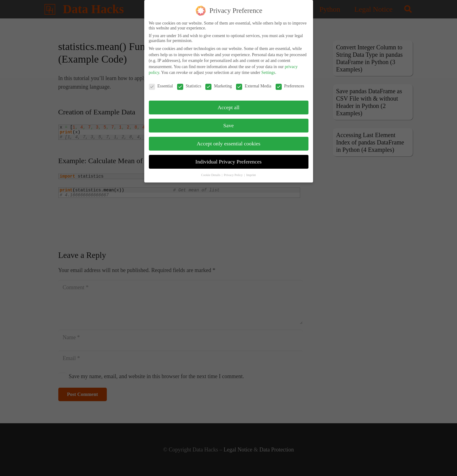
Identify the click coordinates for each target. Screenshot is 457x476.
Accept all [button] (228, 104)
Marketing (219, 83)
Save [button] (228, 122)
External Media (254, 83)
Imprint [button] (251, 171)
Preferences (290, 83)
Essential (161, 83)
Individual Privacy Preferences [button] (229, 158)
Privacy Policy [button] (234, 171)
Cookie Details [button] (211, 171)
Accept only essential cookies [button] (229, 140)
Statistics (189, 83)
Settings (268, 69)
